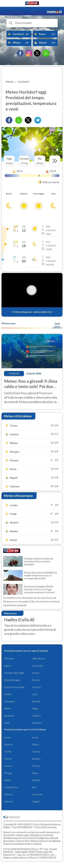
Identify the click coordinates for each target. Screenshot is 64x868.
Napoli (8, 780)
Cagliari (36, 801)
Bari (34, 787)
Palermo (9, 801)
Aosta (35, 737)
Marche (36, 680)
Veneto (36, 673)
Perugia (8, 773)
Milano (36, 744)
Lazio (35, 694)
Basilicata (9, 716)
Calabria (36, 716)
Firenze (36, 766)
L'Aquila (36, 780)
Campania (9, 701)
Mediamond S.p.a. (30, 849)
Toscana (36, 687)
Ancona (8, 766)
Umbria (8, 694)
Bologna (36, 759)
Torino (8, 737)
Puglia (35, 708)
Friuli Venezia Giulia (14, 687)
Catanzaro (38, 794)
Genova (8, 744)
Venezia (36, 752)
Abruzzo (36, 701)
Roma (35, 773)
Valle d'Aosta (39, 658)
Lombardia (37, 666)
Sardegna (37, 723)
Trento (8, 752)
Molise (8, 708)
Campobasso (11, 787)
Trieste (8, 759)
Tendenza (14, 373)
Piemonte (9, 658)
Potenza (8, 794)
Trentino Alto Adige (14, 673)
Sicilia (7, 723)
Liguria (8, 666)
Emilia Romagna (12, 680)
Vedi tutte (57, 325)
